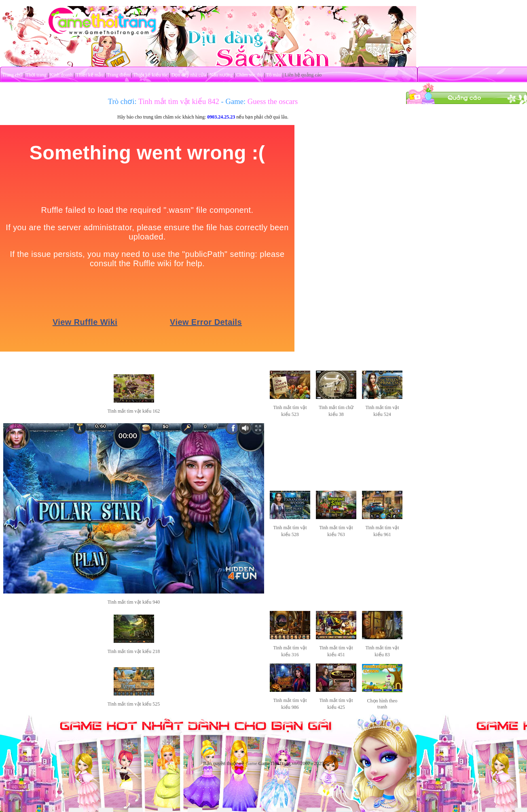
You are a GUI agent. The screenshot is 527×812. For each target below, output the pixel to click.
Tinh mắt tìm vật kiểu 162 (134, 411)
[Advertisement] (466, 155)
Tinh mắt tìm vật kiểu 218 (134, 651)
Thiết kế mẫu (90, 75)
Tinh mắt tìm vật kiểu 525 (134, 704)
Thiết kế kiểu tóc (150, 75)
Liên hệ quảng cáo (303, 75)
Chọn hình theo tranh (382, 704)
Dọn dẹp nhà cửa (189, 75)
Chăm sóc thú (250, 75)
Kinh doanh (61, 75)
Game (251, 763)
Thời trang (36, 75)
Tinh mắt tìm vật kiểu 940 (134, 602)
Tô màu (274, 75)
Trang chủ (13, 75)
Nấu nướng (221, 75)
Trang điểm (118, 75)
